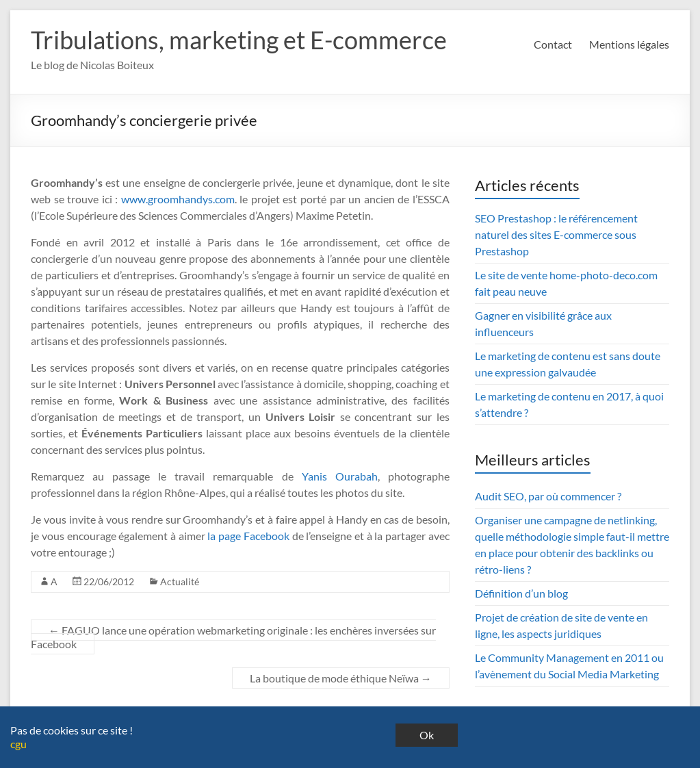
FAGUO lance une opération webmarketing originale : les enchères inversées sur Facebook (233, 637)
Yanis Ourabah (340, 476)
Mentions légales (629, 44)
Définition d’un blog (521, 593)
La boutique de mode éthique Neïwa (341, 678)
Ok (427, 735)
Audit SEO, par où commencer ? (548, 496)
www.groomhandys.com (178, 199)
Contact (553, 44)
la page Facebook (248, 536)
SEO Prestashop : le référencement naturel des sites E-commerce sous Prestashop (556, 234)
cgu (18, 744)
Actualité (180, 581)
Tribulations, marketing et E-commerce (239, 40)
